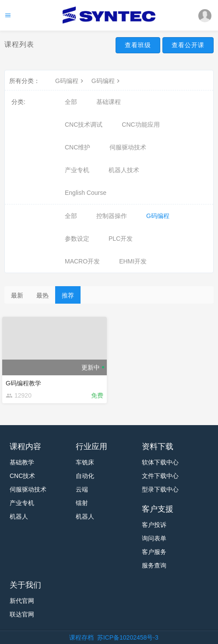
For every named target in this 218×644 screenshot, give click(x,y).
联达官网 (22, 614)
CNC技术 (22, 476)
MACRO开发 (82, 261)
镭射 (82, 503)
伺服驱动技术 (128, 147)
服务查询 (154, 565)
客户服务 (154, 552)
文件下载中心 (160, 476)
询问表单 (154, 538)
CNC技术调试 (84, 125)
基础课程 (109, 102)
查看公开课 (188, 45)
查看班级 (138, 45)
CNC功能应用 (141, 125)
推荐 (68, 295)
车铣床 (85, 462)
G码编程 (70, 81)
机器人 (19, 516)
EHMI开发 (133, 261)
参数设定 (77, 239)
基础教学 (22, 462)
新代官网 (22, 601)
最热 (42, 295)
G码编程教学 (23, 383)
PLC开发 (121, 239)
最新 (17, 295)
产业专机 (77, 170)
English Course (86, 193)
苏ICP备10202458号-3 (128, 637)
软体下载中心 (160, 462)
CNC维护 (77, 147)
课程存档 (81, 637)
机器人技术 (124, 170)
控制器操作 (112, 216)
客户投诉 (154, 525)
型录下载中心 (160, 489)
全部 (71, 102)
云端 (82, 489)
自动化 (85, 476)
